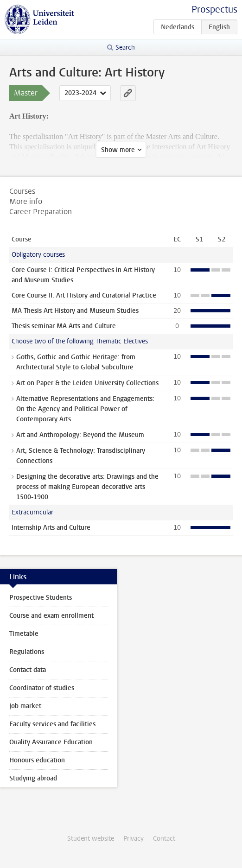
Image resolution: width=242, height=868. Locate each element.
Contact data (28, 670)
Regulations (27, 652)
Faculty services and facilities (52, 724)
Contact (164, 839)
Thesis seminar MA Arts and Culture (64, 326)
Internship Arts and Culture (51, 528)
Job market (25, 706)
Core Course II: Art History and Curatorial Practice (84, 295)
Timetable (24, 634)
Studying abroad (33, 778)
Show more (118, 150)
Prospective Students (41, 598)
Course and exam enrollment (51, 616)
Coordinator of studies (42, 688)
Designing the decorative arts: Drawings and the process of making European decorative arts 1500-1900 (87, 487)
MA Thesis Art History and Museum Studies (75, 311)
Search (125, 48)
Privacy (134, 839)
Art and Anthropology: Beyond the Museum (80, 435)
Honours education (37, 760)
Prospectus (214, 10)
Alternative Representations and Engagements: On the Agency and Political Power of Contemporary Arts (85, 409)
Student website (91, 839)
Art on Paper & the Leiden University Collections (87, 383)
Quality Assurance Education (51, 742)
